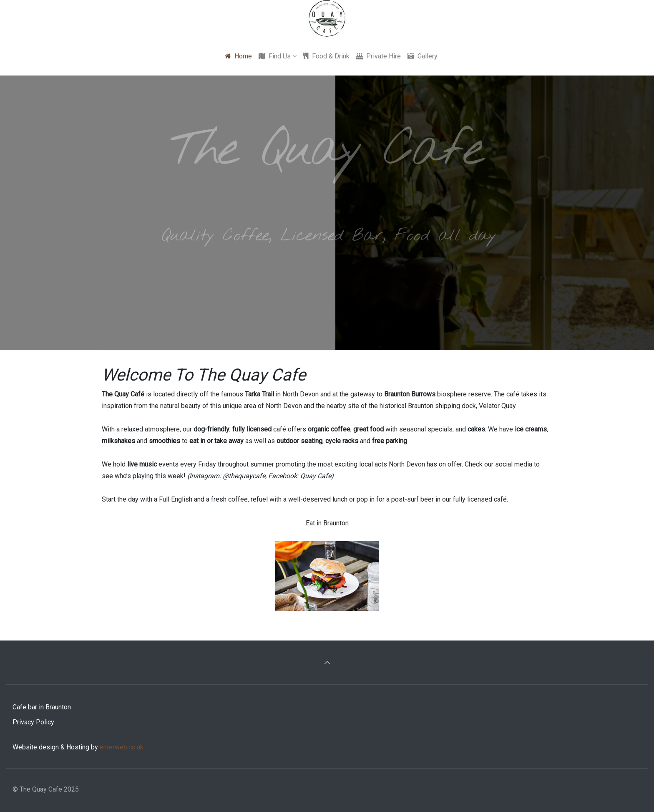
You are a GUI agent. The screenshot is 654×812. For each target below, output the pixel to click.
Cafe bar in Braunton (42, 707)
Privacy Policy (33, 722)
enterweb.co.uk (122, 747)
